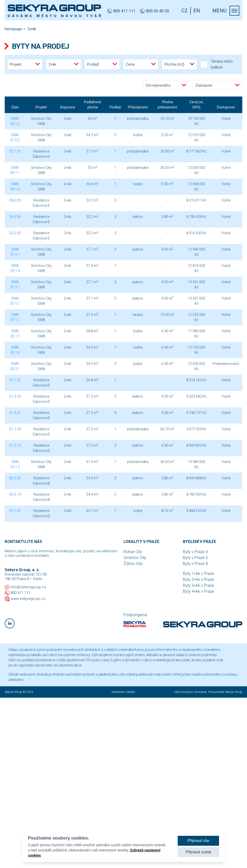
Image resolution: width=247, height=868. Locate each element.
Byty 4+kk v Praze (198, 591)
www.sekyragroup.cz (28, 599)
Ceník (32, 29)
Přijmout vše (198, 841)
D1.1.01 (15, 511)
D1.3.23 (15, 396)
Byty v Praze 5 (195, 558)
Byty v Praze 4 (195, 552)
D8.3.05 (15, 200)
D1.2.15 (15, 445)
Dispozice (68, 107)
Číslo (15, 107)
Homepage (13, 29)
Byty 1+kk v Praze (198, 574)
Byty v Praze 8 (195, 564)
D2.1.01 (15, 151)
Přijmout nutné (198, 852)
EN (197, 11)
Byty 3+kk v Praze (198, 585)
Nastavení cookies (123, 692)
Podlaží (115, 107)
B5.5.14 (15, 494)
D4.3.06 (15, 217)
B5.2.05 (15, 478)
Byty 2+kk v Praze (198, 579)
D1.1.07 (15, 380)
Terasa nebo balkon (217, 64)
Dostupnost (226, 107)
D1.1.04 (15, 429)
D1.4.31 (15, 413)
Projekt (41, 107)
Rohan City (133, 552)
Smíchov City (135, 558)
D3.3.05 (15, 233)
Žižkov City (133, 564)
